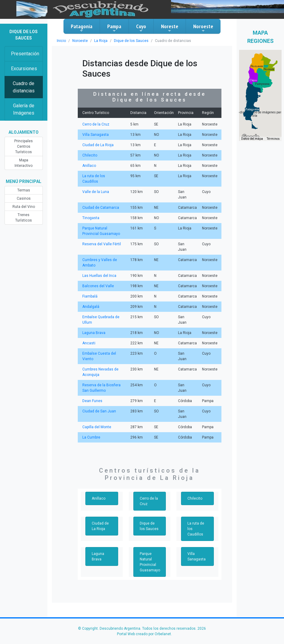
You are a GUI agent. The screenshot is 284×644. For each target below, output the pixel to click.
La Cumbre (91, 437)
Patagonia (82, 28)
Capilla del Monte (97, 427)
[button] (252, 109)
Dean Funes (92, 401)
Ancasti (89, 343)
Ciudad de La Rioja (98, 145)
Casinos (24, 198)
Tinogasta (91, 218)
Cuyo (141, 28)
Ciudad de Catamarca (101, 208)
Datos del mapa (252, 139)
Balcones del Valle (98, 286)
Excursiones (24, 69)
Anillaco (89, 166)
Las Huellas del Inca (99, 276)
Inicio (61, 41)
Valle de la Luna (96, 192)
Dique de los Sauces (131, 41)
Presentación (25, 54)
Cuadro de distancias (24, 87)
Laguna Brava (94, 333)
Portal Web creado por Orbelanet (144, 634)
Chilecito (90, 155)
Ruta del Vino (24, 207)
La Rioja (101, 41)
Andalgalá (91, 307)
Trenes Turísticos (24, 218)
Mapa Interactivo (24, 163)
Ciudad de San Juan (99, 411)
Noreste (170, 28)
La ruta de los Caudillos (196, 529)
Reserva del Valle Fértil (102, 244)
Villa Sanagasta (96, 135)
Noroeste (203, 28)
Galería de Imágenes (24, 109)
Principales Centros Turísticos (24, 146)
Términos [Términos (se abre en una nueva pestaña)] (273, 139)
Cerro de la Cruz (96, 124)
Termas (24, 190)
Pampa (114, 28)
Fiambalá (90, 296)
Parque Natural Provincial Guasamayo (150, 562)
